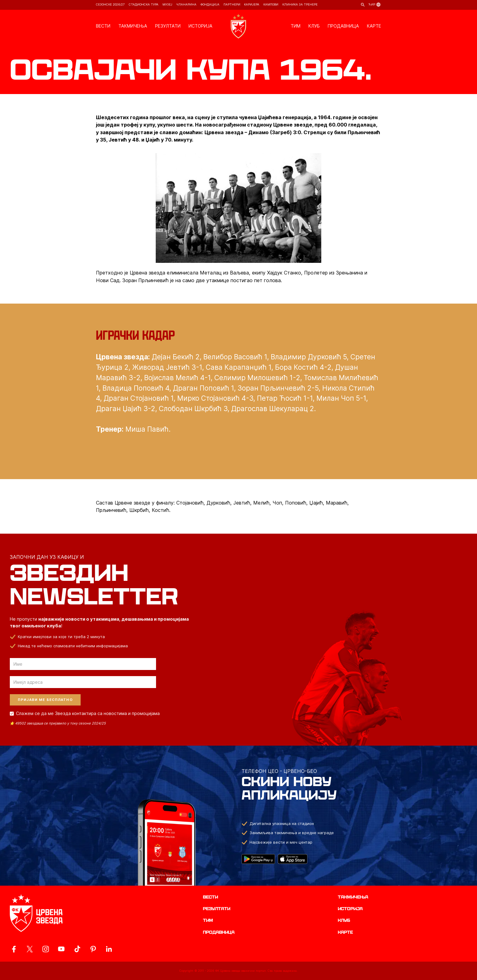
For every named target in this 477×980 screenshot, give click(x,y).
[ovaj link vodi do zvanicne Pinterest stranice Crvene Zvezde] (93, 949)
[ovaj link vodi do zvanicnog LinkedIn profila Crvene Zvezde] (109, 949)
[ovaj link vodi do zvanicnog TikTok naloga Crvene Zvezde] (77, 949)
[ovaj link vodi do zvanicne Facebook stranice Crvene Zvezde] (14, 949)
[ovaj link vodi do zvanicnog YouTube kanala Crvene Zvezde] (61, 949)
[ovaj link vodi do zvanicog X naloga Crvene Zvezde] (30, 949)
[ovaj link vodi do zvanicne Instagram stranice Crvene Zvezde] (46, 949)
